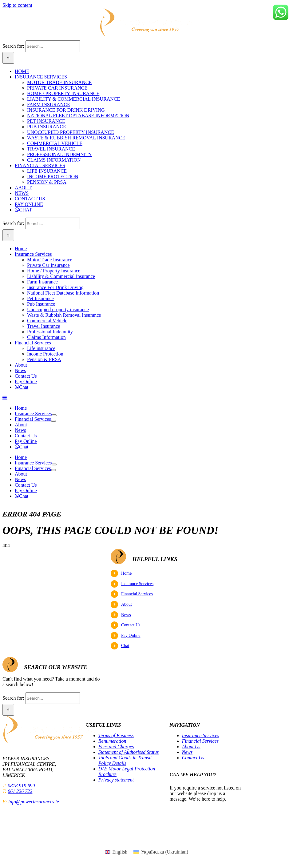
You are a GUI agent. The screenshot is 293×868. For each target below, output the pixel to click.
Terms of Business (116, 735)
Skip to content (17, 5)
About (127, 604)
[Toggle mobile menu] (5, 397)
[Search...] (53, 46)
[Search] (8, 58)
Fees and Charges (116, 747)
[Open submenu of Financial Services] (53, 421)
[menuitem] (116, 852)
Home (126, 573)
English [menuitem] (120, 852)
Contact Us (131, 625)
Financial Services (137, 594)
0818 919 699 (21, 786)
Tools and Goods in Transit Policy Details (125, 760)
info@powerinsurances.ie (34, 802)
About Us (191, 747)
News (126, 615)
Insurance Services (137, 584)
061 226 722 (20, 791)
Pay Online (131, 635)
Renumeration (112, 741)
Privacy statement (116, 780)
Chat (125, 646)
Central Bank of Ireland (237, 834)
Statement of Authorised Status (129, 752)
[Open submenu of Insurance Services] (54, 415)
